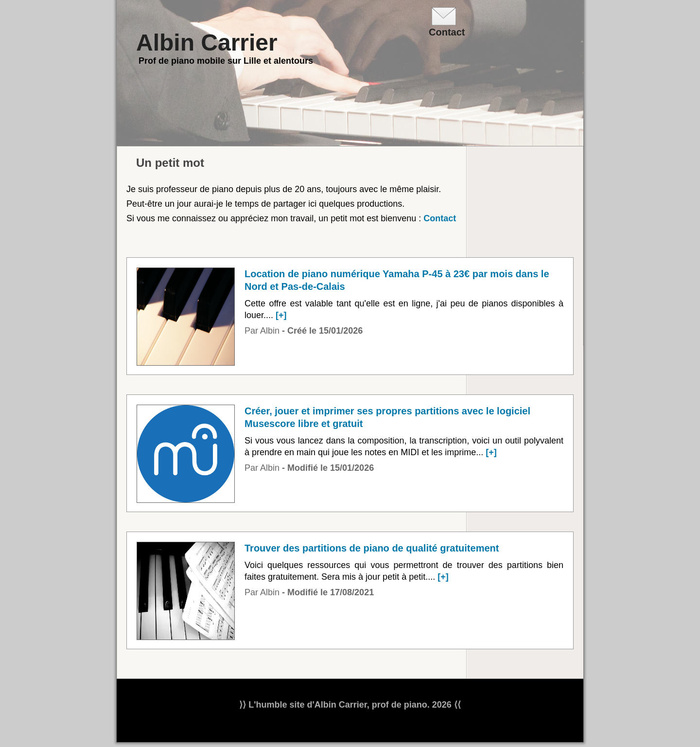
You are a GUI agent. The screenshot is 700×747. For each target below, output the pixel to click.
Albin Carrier (207, 43)
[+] (281, 315)
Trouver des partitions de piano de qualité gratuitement (372, 548)
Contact (440, 218)
